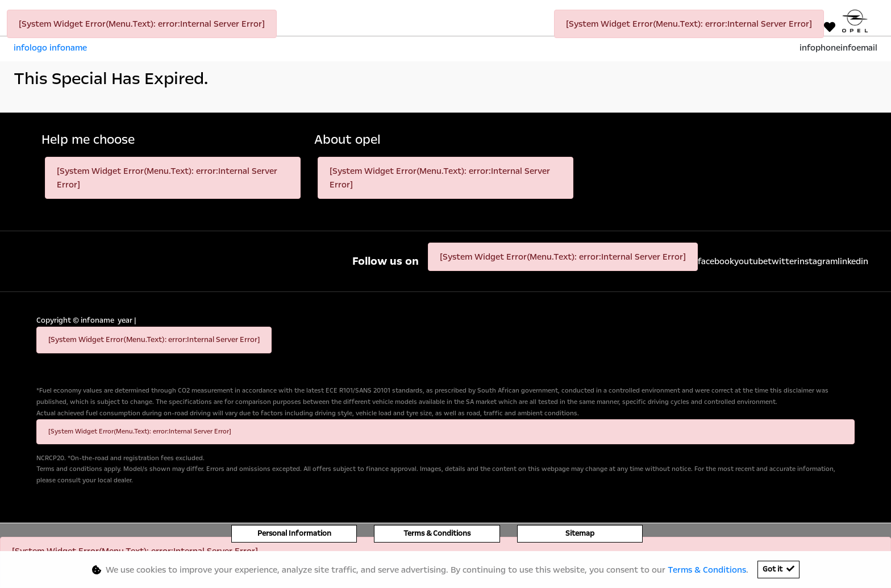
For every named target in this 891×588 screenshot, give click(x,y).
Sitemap (580, 533)
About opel (347, 140)
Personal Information (294, 533)
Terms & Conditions (437, 533)
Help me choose (88, 140)
